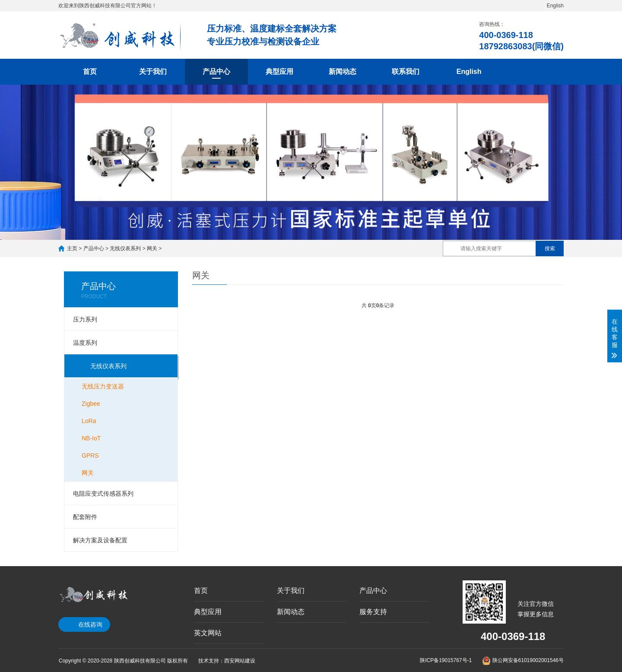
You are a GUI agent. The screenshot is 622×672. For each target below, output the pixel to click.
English (555, 6)
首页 (90, 72)
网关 (152, 248)
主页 (72, 248)
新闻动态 (343, 72)
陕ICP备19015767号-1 (446, 660)
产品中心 (216, 72)
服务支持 (373, 612)
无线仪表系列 (125, 248)
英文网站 (208, 633)
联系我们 (406, 72)
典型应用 (279, 72)
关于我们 (153, 72)
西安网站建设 (240, 661)
